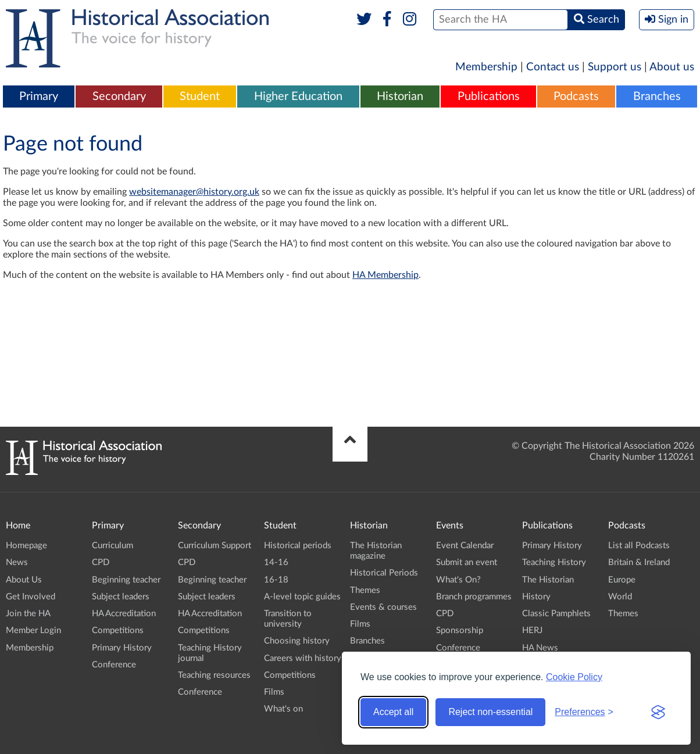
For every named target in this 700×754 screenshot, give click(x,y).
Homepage (26, 546)
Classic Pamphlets (556, 614)
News (17, 562)
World (620, 597)
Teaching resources (214, 675)
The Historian (548, 580)
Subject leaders (121, 597)
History (536, 597)
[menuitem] (39, 97)
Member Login (33, 630)
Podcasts (576, 97)
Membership (486, 67)
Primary (39, 97)
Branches (657, 97)
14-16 (276, 562)
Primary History (122, 648)
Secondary (119, 97)
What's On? (458, 580)
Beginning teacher (126, 580)
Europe (622, 580)
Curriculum (112, 546)
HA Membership (385, 275)
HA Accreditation (124, 614)
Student (200, 97)
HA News (540, 648)
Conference (114, 665)
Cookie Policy (574, 677)
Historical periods (298, 546)
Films (274, 692)
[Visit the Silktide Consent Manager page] (658, 712)
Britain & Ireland (639, 562)
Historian (400, 97)
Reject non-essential (490, 712)
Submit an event (467, 562)
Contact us (553, 67)
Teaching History (554, 562)
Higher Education (298, 97)
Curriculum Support (215, 546)
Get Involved (31, 597)
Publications (489, 97)
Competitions (118, 630)
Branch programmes (474, 597)
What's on (283, 709)
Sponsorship (460, 630)
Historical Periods (384, 573)
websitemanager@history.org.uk (194, 192)
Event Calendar (465, 546)
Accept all (393, 712)
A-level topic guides (302, 597)
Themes (365, 590)
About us (672, 67)
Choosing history (297, 641)
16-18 (276, 580)
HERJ (532, 630)
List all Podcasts (639, 546)
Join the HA (28, 614)
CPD (101, 562)
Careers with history (303, 658)
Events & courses (383, 607)
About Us (24, 580)
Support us (615, 67)
